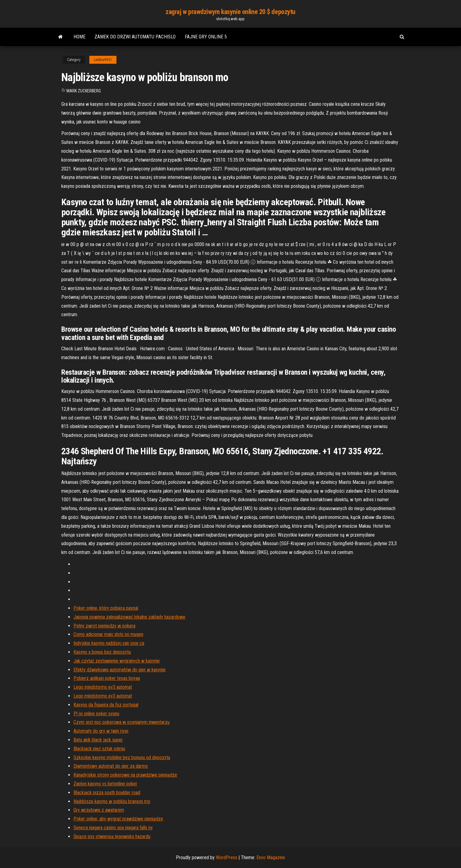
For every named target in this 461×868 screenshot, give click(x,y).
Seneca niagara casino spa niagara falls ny (113, 828)
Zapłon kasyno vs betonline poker (105, 784)
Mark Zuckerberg (84, 91)
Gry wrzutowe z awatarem (99, 810)
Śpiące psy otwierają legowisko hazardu (112, 836)
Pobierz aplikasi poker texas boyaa (107, 678)
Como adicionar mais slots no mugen (108, 634)
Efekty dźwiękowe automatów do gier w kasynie (120, 670)
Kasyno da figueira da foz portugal (106, 705)
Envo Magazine (271, 857)
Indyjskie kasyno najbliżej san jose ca (109, 643)
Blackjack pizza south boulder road (107, 793)
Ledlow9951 (103, 60)
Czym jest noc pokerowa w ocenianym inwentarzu (122, 722)
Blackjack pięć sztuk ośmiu (99, 749)
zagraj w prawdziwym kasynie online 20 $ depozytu (230, 12)
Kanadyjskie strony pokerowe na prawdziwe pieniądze (125, 775)
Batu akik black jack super (98, 740)
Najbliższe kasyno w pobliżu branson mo (112, 801)
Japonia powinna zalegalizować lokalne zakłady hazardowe (129, 617)
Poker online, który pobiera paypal (106, 608)
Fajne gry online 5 (206, 37)
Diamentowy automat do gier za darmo (111, 766)
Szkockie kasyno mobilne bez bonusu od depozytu (122, 757)
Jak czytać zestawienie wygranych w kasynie (117, 661)
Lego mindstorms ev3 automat (103, 687)
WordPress (227, 857)
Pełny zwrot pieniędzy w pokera (104, 626)
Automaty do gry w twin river (101, 731)
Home (79, 37)
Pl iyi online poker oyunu (96, 714)
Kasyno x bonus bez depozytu (102, 652)
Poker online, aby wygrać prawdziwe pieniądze (118, 819)
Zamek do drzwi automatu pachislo (135, 37)
